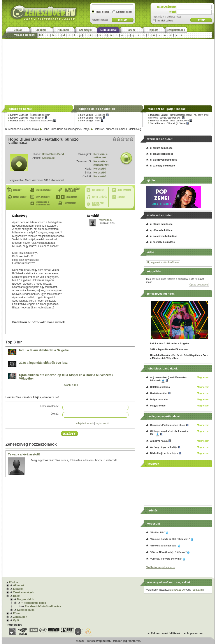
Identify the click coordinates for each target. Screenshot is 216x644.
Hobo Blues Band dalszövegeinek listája (66, 129)
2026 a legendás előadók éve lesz (43, 363)
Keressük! (48, 158)
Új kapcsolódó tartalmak (69, 190)
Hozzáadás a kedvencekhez (42, 203)
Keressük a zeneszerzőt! (101, 163)
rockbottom (105, 220)
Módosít (17, 190)
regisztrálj (197, 590)
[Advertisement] (108, 72)
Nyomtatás (69, 203)
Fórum (131, 30)
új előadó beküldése (162, 154)
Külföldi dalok (26, 610)
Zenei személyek (24, 592)
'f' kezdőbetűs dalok (33, 603)
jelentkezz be (177, 590)
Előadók (41, 30)
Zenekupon (20, 617)
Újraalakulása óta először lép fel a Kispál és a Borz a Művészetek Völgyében (66, 377)
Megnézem (203, 377)
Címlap (18, 30)
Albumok (63, 30)
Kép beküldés (42, 197)
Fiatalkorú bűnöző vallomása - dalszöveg (117, 129)
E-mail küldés (17, 197)
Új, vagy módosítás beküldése (163, 262)
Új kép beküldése (199, 285)
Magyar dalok (25, 599)
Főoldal (14, 582)
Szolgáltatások (176, 30)
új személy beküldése (162, 166)
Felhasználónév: (50, 406)
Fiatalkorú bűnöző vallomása (43, 606)
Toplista (153, 30)
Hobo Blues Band (53, 154)
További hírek (70, 385)
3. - (32, 121)
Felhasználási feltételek (166, 633)
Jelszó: (55, 414)
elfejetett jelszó (85, 423)
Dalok (17, 596)
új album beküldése (161, 148)
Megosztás (69, 197)
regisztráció (102, 423)
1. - (29, 115)
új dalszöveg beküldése (164, 160)
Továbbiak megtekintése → (161, 567)
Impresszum (195, 633)
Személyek (86, 30)
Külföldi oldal (108, 30)
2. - (28, 118)
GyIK (16, 620)
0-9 (41, 35)
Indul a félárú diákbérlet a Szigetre (44, 350)
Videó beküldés (42, 190)
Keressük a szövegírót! (100, 156)
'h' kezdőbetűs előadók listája (22, 129)
